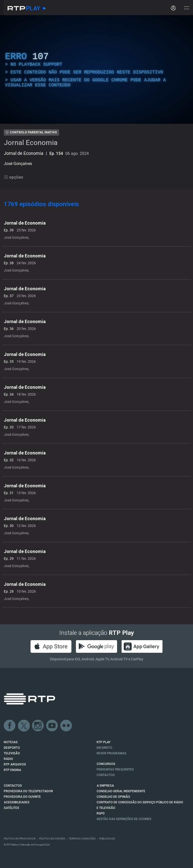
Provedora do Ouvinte (22, 797)
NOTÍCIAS (11, 742)
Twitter (24, 726)
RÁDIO (8, 759)
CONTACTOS (13, 786)
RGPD (101, 813)
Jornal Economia (31, 143)
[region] (96, 69)
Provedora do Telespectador (28, 791)
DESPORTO (12, 748)
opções (13, 177)
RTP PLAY (104, 742)
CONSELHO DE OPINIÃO (113, 797)
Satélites (11, 808)
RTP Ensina (12, 770)
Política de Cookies (52, 839)
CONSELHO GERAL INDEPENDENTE (121, 791)
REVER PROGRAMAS (112, 753)
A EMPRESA (105, 786)
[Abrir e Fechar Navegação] (186, 8)
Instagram (38, 726)
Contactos (106, 775)
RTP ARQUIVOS (15, 764)
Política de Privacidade (20, 839)
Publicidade (107, 839)
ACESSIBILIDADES (17, 802)
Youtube (52, 726)
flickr (66, 726)
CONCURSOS (106, 764)
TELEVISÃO (12, 753)
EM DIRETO (104, 748)
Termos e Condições (82, 839)
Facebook (10, 726)
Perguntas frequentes (115, 769)
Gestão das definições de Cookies (124, 819)
